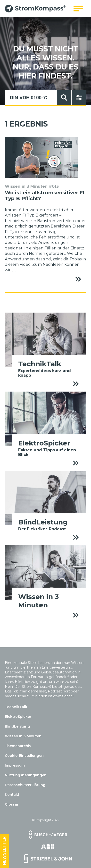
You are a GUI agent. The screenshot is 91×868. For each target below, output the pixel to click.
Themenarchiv (18, 746)
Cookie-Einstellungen (24, 756)
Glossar (12, 804)
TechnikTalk (16, 707)
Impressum (15, 765)
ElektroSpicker (18, 717)
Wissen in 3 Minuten (23, 736)
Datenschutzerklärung (25, 785)
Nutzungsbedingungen (26, 775)
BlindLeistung (17, 726)
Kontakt (12, 795)
